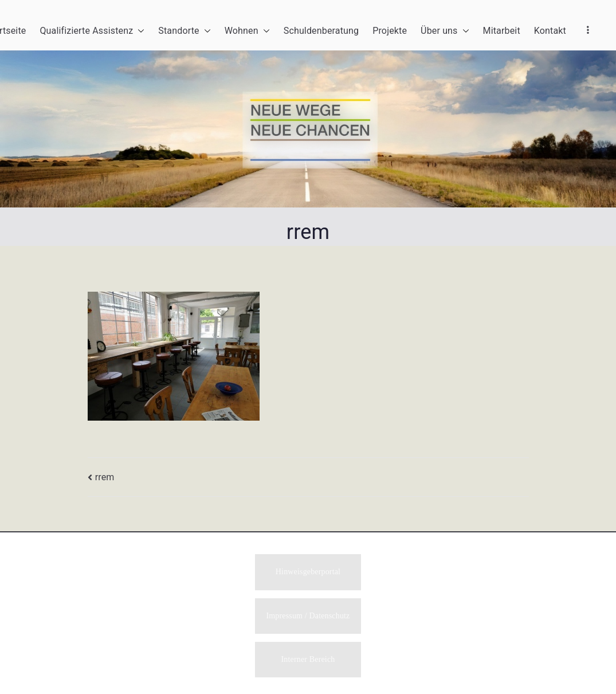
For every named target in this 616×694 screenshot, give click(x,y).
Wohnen (247, 31)
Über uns (445, 31)
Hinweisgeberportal (308, 572)
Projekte (390, 31)
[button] (139, 31)
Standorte (184, 31)
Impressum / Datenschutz (308, 617)
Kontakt (550, 31)
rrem (105, 477)
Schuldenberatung (321, 31)
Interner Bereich (308, 661)
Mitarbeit (502, 31)
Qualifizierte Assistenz (92, 31)
